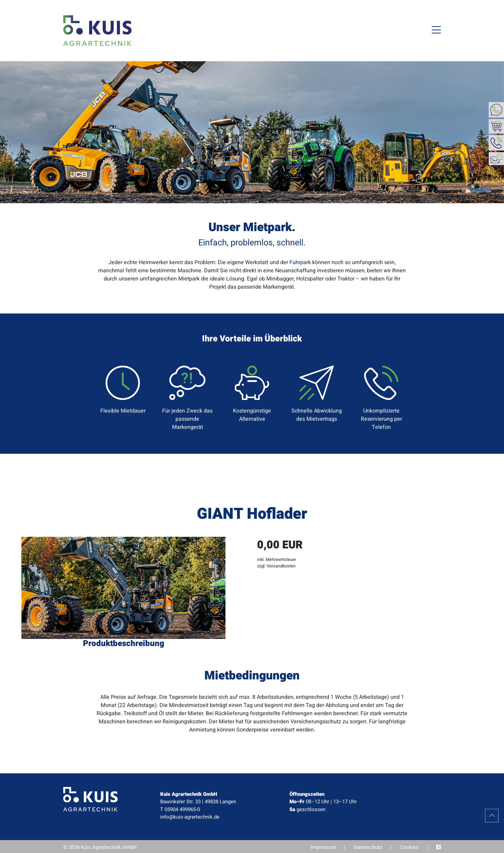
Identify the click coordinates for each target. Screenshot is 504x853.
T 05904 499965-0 (180, 809)
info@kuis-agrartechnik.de (190, 817)
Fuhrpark (300, 262)
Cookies (409, 847)
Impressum (323, 847)
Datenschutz (368, 847)
